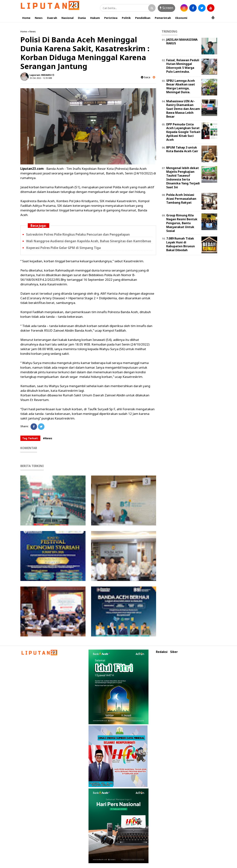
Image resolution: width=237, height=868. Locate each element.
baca (146, 77)
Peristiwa (111, 18)
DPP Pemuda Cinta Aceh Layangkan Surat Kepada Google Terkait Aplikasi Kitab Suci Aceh (183, 132)
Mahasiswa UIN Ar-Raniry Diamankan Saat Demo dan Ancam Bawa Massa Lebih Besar (183, 109)
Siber (174, 652)
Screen (166, 8)
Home (26, 18)
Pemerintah (163, 18)
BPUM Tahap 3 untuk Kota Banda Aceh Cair (182, 149)
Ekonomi (181, 18)
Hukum (95, 18)
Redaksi (162, 652)
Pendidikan (143, 18)
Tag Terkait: (30, 438)
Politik (126, 18)
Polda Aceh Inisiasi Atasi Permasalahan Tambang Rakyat (181, 199)
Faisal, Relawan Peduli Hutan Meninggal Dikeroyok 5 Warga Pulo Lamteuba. (183, 66)
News (39, 18)
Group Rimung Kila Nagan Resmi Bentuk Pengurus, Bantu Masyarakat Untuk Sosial (182, 223)
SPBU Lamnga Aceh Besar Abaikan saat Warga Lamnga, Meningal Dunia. (181, 86)
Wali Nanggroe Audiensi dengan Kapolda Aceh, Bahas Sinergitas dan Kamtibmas (89, 241)
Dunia (82, 18)
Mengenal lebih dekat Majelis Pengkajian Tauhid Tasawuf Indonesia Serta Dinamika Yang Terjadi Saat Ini (183, 178)
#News (48, 438)
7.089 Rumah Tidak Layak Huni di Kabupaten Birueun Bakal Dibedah (181, 244)
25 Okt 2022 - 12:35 (39, 78)
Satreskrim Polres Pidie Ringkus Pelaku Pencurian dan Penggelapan (78, 234)
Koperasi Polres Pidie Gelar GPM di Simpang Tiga (63, 248)
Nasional (67, 18)
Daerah (52, 18)
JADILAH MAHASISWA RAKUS (182, 42)
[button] (213, 16)
